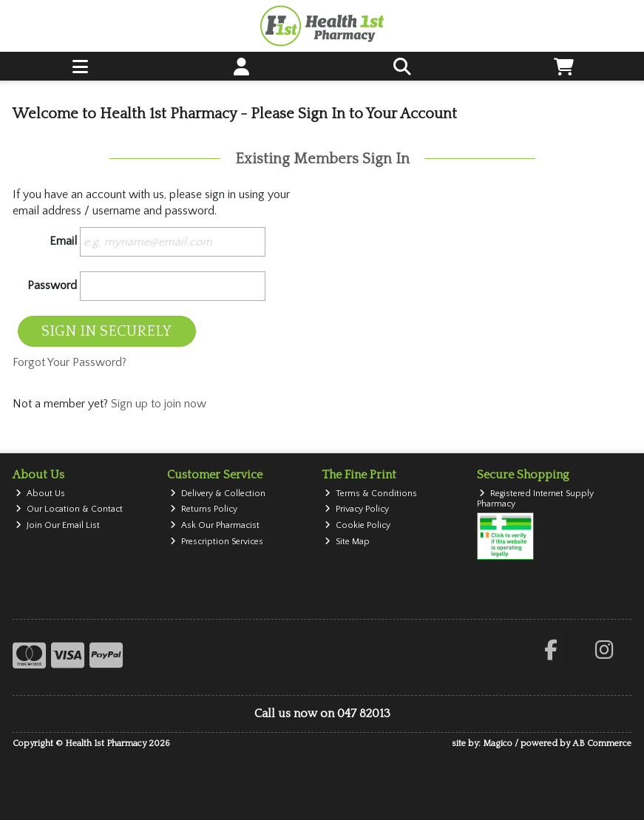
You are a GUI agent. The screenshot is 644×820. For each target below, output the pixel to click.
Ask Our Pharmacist (215, 525)
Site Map (347, 542)
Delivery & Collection (218, 494)
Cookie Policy (357, 525)
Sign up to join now (159, 404)
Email (63, 241)
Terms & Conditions (371, 494)
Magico (498, 743)
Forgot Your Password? (70, 362)
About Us (40, 494)
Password (52, 285)
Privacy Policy (357, 509)
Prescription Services (217, 542)
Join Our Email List (58, 525)
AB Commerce (602, 743)
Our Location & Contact (69, 509)
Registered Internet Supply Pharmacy (536, 499)
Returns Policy (204, 509)
